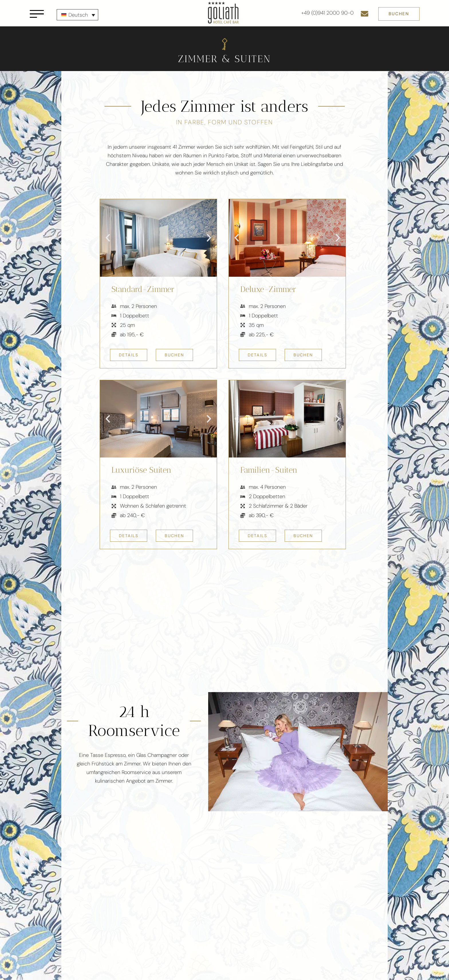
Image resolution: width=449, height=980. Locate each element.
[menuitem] (77, 15)
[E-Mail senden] (365, 14)
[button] (108, 238)
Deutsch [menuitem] (78, 15)
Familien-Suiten (269, 470)
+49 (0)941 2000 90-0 (327, 13)
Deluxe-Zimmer (268, 289)
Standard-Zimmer (143, 289)
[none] (77, 15)
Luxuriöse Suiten (141, 470)
